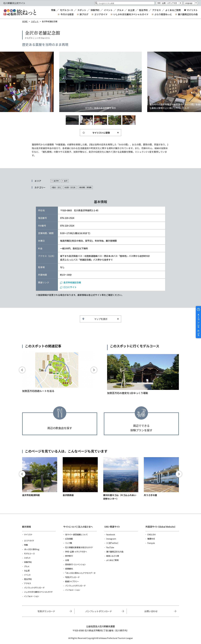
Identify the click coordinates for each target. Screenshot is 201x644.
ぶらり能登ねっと (163, 14)
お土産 (131, 10)
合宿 (67, 560)
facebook (111, 534)
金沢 (66, 181)
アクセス (157, 10)
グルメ (120, 10)
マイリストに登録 (101, 133)
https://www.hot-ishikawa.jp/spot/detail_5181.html (121, 479)
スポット (82, 10)
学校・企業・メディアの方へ (76, 552)
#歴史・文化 (56, 187)
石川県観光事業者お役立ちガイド (79, 547)
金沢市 (56, 181)
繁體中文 (151, 539)
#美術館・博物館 (85, 187)
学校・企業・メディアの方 (167, 3)
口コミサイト (70, 287)
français (151, 543)
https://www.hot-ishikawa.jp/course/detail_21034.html (143, 375)
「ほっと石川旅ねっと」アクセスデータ (80, 573)
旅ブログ (84, 14)
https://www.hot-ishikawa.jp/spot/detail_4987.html (80, 477)
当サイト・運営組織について (77, 534)
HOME (25, 21)
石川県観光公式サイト (20, 12)
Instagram (111, 539)
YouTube (110, 547)
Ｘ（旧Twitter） (112, 543)
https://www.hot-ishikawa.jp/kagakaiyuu (58, 373)
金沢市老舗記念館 (72, 282)
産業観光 (69, 569)
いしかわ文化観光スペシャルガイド (131, 14)
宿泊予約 (143, 10)
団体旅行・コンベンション (75, 564)
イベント (108, 10)
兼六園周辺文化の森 (188, 14)
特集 (53, 10)
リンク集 (69, 543)
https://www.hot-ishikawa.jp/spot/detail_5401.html (161, 477)
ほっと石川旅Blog (32, 549)
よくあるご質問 (173, 10)
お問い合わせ (151, 611)
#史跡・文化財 (70, 187)
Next (175, 82)
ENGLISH (151, 534)
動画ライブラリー (72, 581)
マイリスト (192, 10)
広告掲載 (69, 539)
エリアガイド (101, 14)
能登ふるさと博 (113, 556)
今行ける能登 (67, 14)
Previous (26, 82)
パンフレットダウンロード (34, 588)
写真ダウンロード (72, 577)
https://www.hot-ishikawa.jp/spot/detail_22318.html (40, 477)
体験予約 (95, 10)
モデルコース (66, 10)
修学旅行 (69, 556)
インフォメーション (31, 596)
